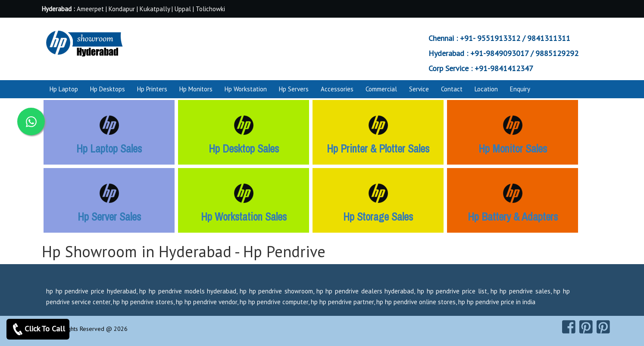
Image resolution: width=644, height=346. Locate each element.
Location (486, 89)
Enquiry (520, 89)
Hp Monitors (196, 89)
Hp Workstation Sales (244, 217)
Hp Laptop (64, 89)
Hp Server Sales (109, 217)
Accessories (337, 89)
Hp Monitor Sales (513, 149)
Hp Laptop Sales (109, 149)
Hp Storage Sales (378, 217)
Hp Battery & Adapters (513, 217)
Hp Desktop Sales (244, 149)
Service (419, 89)
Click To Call (38, 329)
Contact (452, 89)
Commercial (381, 89)
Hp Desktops (108, 89)
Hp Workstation (246, 89)
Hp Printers (152, 89)
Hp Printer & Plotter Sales (378, 149)
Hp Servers (294, 89)
